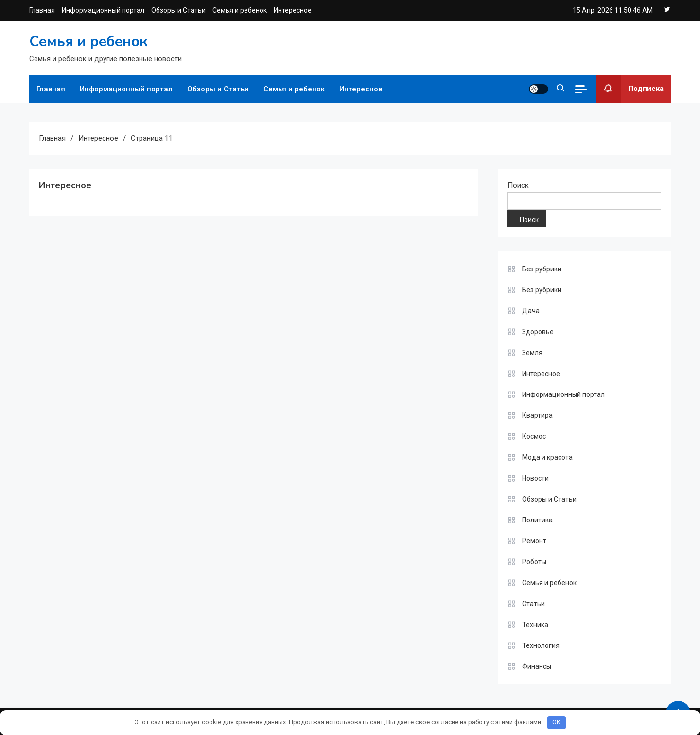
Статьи (534, 604)
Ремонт (534, 541)
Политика (537, 520)
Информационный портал (103, 10)
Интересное (293, 10)
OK (556, 722)
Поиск (518, 185)
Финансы (537, 666)
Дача (531, 311)
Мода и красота (547, 457)
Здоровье (538, 332)
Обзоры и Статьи (178, 10)
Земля (532, 353)
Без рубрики (542, 269)
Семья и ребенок (240, 10)
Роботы (534, 562)
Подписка (630, 89)
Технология (541, 645)
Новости (535, 478)
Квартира (537, 415)
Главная (42, 10)
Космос (534, 436)
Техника (535, 625)
